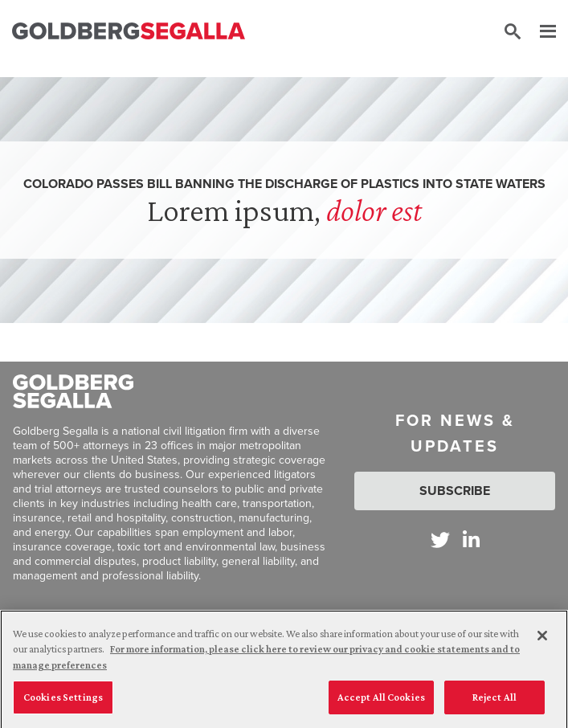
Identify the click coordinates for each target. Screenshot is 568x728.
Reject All (494, 703)
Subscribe (455, 491)
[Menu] (540, 32)
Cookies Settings (63, 703)
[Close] (542, 641)
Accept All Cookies (381, 703)
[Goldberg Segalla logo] (129, 32)
